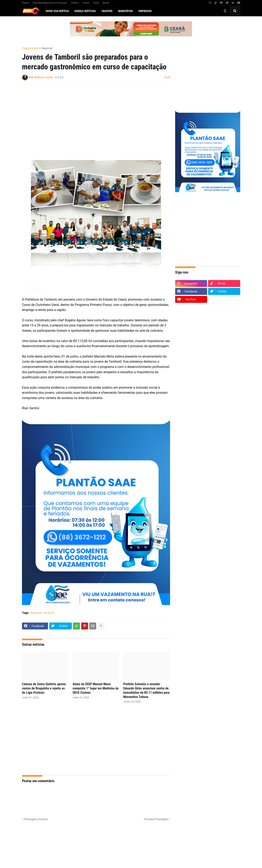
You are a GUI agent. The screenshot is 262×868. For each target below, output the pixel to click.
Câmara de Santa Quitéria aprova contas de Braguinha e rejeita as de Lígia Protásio (44, 688)
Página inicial (30, 48)
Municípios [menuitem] (126, 11)
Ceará (86, 3)
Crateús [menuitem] (107, 11)
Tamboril (49, 613)
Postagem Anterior (36, 819)
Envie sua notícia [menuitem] (57, 11)
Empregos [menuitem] (145, 11)
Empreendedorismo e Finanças (50, 3)
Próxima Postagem (156, 819)
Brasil (106, 3)
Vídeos (75, 3)
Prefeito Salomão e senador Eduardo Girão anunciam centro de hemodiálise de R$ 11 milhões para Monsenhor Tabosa (146, 690)
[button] (225, 11)
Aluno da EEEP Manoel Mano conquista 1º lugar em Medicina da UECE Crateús (96, 688)
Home (25, 3)
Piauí (96, 3)
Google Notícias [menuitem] (85, 11)
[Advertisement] (92, 117)
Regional (47, 48)
